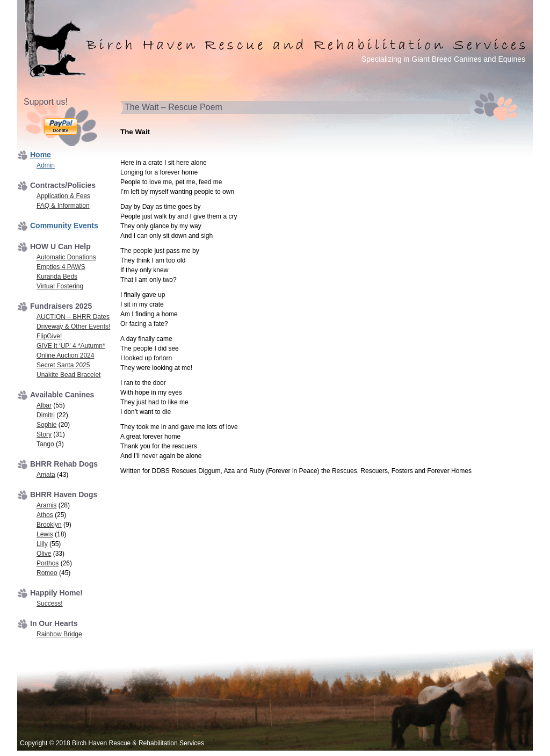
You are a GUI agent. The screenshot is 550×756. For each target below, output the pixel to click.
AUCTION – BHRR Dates (73, 317)
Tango (45, 444)
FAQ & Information (63, 206)
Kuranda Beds (57, 277)
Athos (45, 515)
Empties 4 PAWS (61, 267)
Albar (44, 405)
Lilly (42, 544)
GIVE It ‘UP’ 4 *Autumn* (71, 346)
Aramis (46, 505)
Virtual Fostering (60, 286)
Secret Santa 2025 (63, 365)
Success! (50, 604)
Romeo (47, 573)
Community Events (64, 226)
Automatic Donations (66, 257)
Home (41, 155)
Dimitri (46, 415)
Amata (46, 475)
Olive (44, 554)
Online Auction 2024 (65, 355)
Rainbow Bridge (59, 634)
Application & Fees (63, 196)
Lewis (45, 534)
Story (44, 434)
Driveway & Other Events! (73, 326)
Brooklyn (49, 525)
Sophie (46, 425)
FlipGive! (49, 336)
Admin (46, 165)
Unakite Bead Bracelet (68, 375)
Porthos (48, 563)
